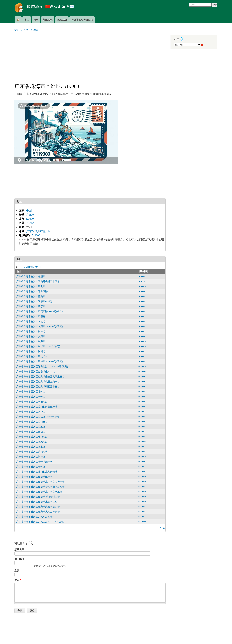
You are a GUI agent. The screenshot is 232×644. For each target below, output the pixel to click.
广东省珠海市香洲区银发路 (31, 286)
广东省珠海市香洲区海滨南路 (32, 442)
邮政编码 (48, 20)
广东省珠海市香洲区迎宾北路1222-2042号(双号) (42, 367)
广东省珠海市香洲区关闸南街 (32, 452)
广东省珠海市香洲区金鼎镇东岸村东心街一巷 (40, 482)
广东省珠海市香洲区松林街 (31, 331)
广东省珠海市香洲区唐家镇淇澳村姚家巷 (38, 507)
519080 (142, 377)
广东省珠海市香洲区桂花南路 (32, 437)
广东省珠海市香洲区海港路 (31, 447)
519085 (142, 372)
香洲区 (30, 223)
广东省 (30, 215)
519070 (142, 301)
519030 (142, 462)
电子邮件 (19, 559)
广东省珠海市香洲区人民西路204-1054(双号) (40, 522)
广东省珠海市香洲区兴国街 (31, 351)
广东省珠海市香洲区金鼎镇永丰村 (34, 477)
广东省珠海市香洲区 (39, 231)
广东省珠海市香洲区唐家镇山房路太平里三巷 (40, 377)
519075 (142, 276)
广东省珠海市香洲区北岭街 (31, 392)
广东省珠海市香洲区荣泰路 (31, 306)
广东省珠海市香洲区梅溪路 (31, 276)
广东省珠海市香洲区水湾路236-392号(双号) (40, 326)
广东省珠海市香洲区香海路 (31, 341)
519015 (142, 311)
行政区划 (62, 20)
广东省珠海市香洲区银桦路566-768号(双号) (40, 361)
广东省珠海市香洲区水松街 (31, 321)
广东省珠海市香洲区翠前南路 (32, 402)
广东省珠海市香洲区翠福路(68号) (34, 301)
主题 (17, 571)
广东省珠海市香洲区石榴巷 (31, 316)
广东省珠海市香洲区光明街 (31, 432)
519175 (142, 281)
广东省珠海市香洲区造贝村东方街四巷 (37, 472)
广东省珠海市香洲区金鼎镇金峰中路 (36, 372)
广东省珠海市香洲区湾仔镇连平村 (34, 462)
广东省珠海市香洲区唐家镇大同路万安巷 (38, 512)
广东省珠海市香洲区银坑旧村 (32, 356)
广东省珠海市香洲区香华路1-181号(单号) (38, 346)
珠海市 (30, 219)
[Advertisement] (90, 56)
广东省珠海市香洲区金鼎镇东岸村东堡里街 (39, 492)
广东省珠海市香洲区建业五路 (32, 291)
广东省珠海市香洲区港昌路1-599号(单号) (38, 417)
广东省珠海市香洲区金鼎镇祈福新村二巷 (38, 497)
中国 (29, 210)
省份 (27, 20)
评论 (18, 580)
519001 (142, 286)
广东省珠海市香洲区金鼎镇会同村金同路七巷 (40, 487)
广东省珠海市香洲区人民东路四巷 (34, 517)
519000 (36, 235)
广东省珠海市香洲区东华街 (31, 412)
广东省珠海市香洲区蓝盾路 (31, 296)
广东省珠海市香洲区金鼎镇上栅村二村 (37, 502)
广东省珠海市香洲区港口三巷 (32, 422)
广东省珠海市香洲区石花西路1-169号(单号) (39, 311)
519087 (142, 487)
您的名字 (19, 549)
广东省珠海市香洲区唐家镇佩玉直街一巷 (38, 382)
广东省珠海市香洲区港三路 (31, 427)
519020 (142, 291)
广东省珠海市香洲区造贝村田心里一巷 (37, 407)
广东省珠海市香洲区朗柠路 (31, 457)
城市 (36, 20)
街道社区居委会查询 (82, 20)
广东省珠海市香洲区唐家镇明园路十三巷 (38, 387)
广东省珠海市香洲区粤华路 (31, 467)
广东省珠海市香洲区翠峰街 (31, 397)
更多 (163, 528)
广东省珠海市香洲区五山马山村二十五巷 (38, 281)
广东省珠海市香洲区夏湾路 (31, 336)
